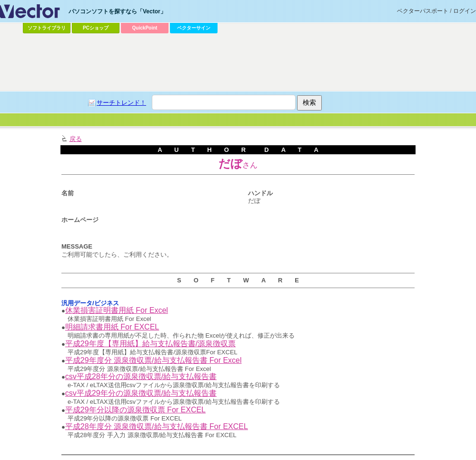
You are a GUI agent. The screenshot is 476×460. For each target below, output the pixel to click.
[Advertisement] (238, 62)
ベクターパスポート (423, 11)
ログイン (465, 11)
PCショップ (96, 28)
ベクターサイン (194, 28)
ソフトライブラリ (47, 28)
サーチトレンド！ (121, 103)
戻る (76, 139)
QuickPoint (145, 28)
